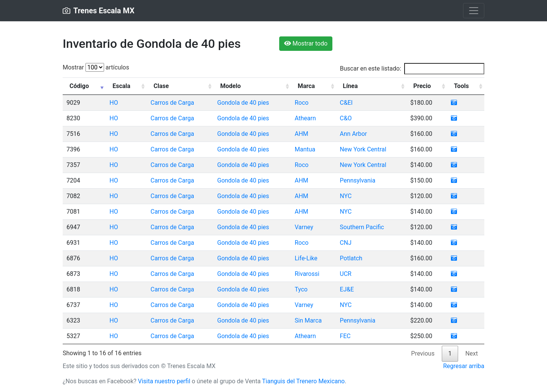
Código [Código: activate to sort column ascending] (79, 86)
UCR (346, 274)
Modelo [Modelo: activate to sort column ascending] (231, 86)
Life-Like (306, 258)
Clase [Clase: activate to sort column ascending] (161, 86)
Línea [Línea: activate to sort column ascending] (350, 86)
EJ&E (347, 289)
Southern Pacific (362, 227)
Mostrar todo (306, 43)
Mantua (305, 149)
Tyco (301, 289)
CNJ (346, 243)
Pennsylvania (358, 180)
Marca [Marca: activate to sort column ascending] (306, 86)
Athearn (305, 118)
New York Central (363, 149)
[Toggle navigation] (474, 11)
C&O (346, 118)
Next (472, 353)
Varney (304, 227)
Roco (302, 103)
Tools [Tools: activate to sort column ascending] (461, 86)
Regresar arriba (464, 366)
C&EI (346, 103)
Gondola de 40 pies (243, 103)
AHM (302, 134)
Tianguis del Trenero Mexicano (304, 381)
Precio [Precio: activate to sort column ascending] (422, 86)
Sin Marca (308, 320)
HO (114, 103)
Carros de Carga (172, 103)
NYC (346, 196)
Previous (423, 353)
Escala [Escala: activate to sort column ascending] (121, 86)
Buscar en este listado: (412, 69)
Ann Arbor (353, 134)
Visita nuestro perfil (164, 381)
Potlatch (351, 258)
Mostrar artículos (96, 67)
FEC (345, 336)
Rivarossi (307, 274)
